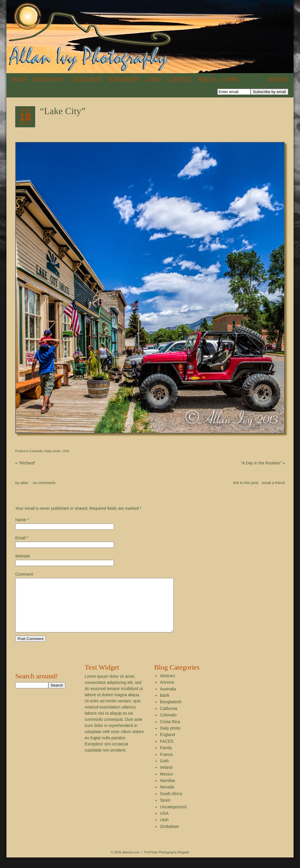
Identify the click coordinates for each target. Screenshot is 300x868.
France (166, 765)
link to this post (246, 483)
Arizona (167, 693)
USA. (66, 451)
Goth (164, 771)
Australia (168, 699)
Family (166, 758)
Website (23, 556)
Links (154, 80)
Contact (180, 80)
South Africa (171, 804)
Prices (207, 80)
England (167, 745)
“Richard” (25, 463)
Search (278, 80)
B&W (165, 706)
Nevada (167, 797)
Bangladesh (171, 712)
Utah (164, 830)
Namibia (167, 791)
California (169, 719)
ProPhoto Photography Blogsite (167, 863)
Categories (86, 80)
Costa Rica (170, 732)
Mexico (166, 785)
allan (24, 483)
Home (19, 80)
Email (20, 538)
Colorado (36, 451)
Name (21, 520)
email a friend (273, 483)
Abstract (167, 686)
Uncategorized (173, 817)
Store (230, 80)
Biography (48, 80)
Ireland (166, 778)
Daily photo (53, 451)
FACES (167, 752)
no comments (44, 483)
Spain (165, 811)
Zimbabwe (169, 837)
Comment (24, 574)
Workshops (124, 80)
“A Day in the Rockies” (263, 463)
